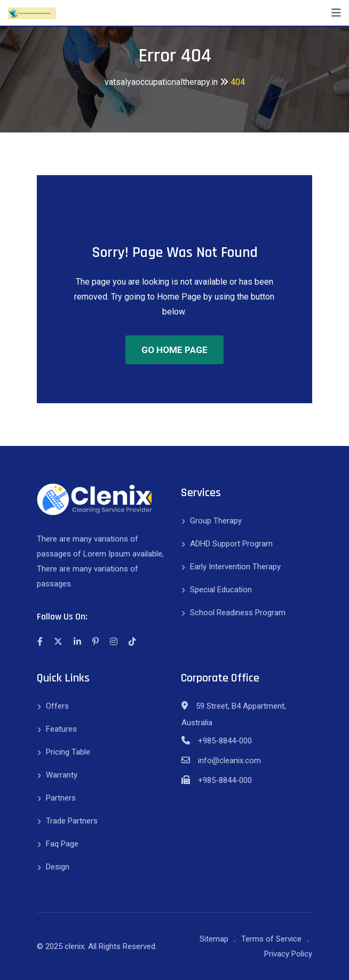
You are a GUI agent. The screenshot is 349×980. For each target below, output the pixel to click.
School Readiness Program (238, 613)
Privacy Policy (288, 954)
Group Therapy (216, 521)
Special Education (221, 590)
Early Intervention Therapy (235, 567)
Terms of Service (271, 939)
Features (61, 729)
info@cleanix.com (229, 761)
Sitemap (214, 939)
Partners (61, 798)
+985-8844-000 (225, 741)
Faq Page (62, 844)
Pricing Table (68, 752)
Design (58, 867)
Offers (57, 706)
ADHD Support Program (231, 544)
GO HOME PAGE (174, 350)
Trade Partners (72, 821)
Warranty (62, 775)
